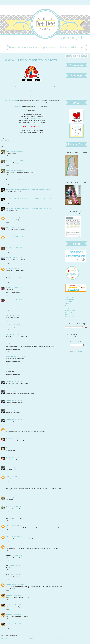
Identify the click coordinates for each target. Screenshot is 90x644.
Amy (7, 315)
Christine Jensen (10, 356)
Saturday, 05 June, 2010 (19, 486)
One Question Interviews (72, 308)
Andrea (8, 227)
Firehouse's (16, 90)
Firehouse (18, 106)
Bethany (8, 287)
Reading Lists (69, 312)
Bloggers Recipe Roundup (72, 297)
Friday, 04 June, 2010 (16, 287)
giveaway (8, 140)
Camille (8, 151)
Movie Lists (68, 304)
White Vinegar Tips (70, 317)
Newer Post (4, 638)
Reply (7, 156)
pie (7, 268)
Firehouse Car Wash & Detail (46, 86)
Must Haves (68, 306)
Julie (7, 497)
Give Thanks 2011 (70, 301)
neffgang (8, 237)
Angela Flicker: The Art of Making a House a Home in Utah (22, 189)
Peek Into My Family (71, 310)
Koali (7, 595)
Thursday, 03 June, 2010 (17, 151)
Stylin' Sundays (69, 314)
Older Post (59, 638)
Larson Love (9, 584)
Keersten (8, 381)
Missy (7, 477)
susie (7, 218)
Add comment (6, 632)
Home (32, 638)
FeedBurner (80, 351)
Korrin (8, 257)
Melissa (8, 429)
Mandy (8, 248)
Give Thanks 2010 (70, 299)
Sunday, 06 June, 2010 (15, 516)
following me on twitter (34, 118)
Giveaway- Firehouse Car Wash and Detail (32, 60)
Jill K (7, 438)
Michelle (8, 526)
